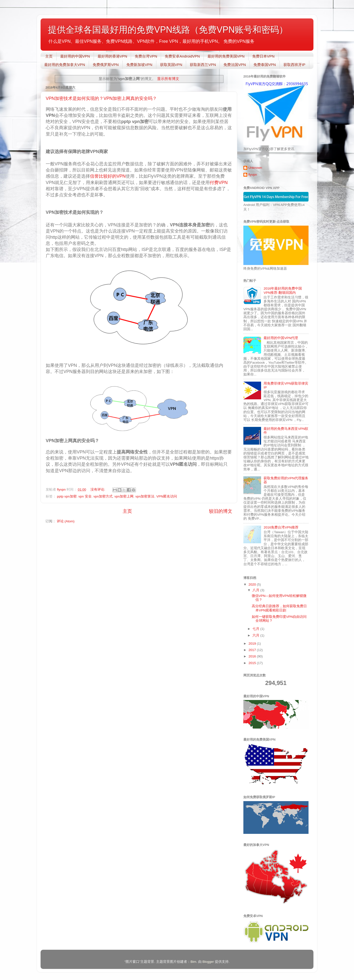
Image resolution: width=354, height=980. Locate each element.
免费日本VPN (263, 56)
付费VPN (219, 183)
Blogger (208, 962)
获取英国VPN (171, 65)
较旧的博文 (221, 511)
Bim (193, 962)
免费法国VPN (235, 65)
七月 (256, 629)
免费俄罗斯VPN (106, 65)
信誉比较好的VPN (108, 176)
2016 (253, 656)
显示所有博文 (168, 79)
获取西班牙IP (294, 65)
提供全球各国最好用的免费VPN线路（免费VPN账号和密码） (168, 30)
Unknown (255, 168)
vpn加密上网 (124, 496)
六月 (256, 635)
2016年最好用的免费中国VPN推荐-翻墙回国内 (283, 290)
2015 (253, 663)
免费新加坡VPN (139, 65)
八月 (256, 590)
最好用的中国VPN (75, 56)
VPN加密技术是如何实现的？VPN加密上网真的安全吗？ (101, 98)
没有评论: (98, 490)
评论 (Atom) (66, 521)
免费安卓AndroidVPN (182, 56)
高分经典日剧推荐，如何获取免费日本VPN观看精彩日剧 (279, 608)
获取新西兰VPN (203, 65)
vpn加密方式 (103, 496)
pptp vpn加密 (67, 496)
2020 (253, 584)
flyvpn (253, 175)
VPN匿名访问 (167, 496)
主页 (49, 56)
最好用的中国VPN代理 (281, 338)
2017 (253, 650)
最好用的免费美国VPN (226, 56)
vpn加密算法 (145, 496)
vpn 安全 (85, 496)
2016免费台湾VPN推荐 (281, 527)
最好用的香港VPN (112, 56)
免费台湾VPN (146, 56)
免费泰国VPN (265, 65)
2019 (253, 644)
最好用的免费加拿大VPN (65, 65)
